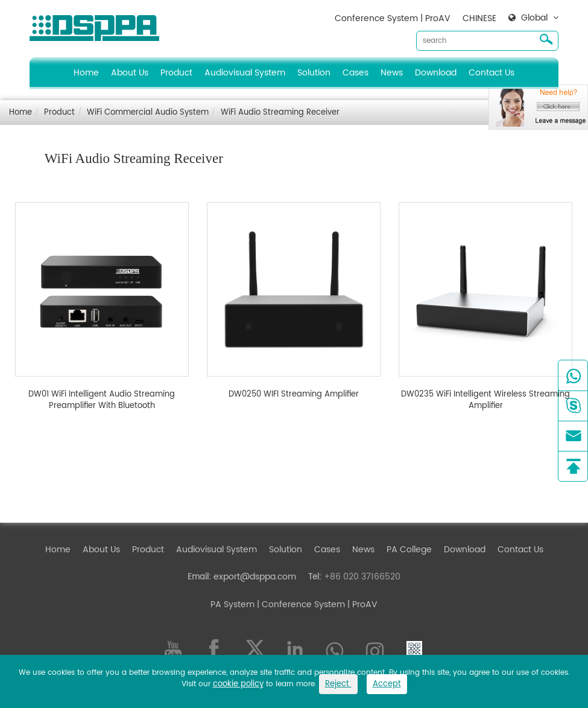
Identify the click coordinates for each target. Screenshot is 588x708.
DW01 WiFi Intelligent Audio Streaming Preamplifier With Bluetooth (102, 400)
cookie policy (238, 684)
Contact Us (492, 73)
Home (86, 73)
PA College (409, 550)
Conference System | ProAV (393, 18)
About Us (130, 73)
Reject (338, 684)
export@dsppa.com (255, 577)
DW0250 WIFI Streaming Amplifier (294, 395)
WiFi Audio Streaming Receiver (280, 113)
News (392, 73)
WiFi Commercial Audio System (148, 113)
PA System (232, 604)
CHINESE (479, 18)
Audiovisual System (245, 73)
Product (176, 73)
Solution (314, 73)
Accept (387, 684)
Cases (356, 73)
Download (436, 73)
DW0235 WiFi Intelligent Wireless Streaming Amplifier (485, 400)
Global (534, 18)
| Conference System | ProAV (316, 604)
